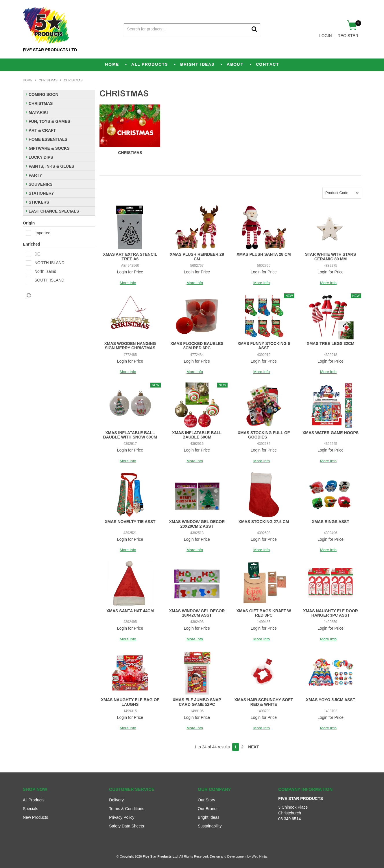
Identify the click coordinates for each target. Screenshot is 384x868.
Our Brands (208, 809)
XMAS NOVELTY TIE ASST (130, 522)
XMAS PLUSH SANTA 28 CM (264, 254)
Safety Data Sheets (127, 826)
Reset (28, 295)
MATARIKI (38, 112)
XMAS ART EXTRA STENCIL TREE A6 (130, 256)
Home (105, 65)
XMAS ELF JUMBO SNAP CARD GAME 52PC (197, 702)
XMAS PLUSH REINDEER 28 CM (197, 256)
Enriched (32, 244)
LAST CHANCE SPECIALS (54, 211)
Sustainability (210, 826)
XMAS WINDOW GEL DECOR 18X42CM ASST (197, 613)
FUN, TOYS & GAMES (49, 121)
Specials (31, 809)
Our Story (206, 800)
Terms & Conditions (127, 809)
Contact (274, 65)
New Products (35, 817)
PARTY (35, 175)
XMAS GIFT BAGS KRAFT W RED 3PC (264, 613)
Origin (29, 223)
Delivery (116, 800)
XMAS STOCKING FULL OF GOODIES (264, 435)
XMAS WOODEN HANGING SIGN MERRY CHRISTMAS (130, 346)
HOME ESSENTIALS (48, 139)
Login (326, 36)
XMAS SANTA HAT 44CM (130, 611)
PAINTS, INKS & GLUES (51, 166)
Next (253, 747)
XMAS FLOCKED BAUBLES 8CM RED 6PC (197, 346)
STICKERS (39, 202)
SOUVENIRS (40, 184)
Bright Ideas (198, 65)
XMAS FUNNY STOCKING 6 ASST (264, 346)
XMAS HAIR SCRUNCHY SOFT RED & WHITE (264, 702)
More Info (128, 283)
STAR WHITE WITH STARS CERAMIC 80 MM (331, 256)
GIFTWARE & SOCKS (49, 148)
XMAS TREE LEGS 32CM (331, 343)
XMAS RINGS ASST (330, 522)
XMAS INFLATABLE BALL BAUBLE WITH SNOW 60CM (130, 435)
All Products (146, 65)
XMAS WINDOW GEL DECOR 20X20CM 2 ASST (197, 524)
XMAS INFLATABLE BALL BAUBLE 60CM (197, 435)
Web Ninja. (260, 856)
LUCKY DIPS (41, 157)
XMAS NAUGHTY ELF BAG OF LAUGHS (130, 702)
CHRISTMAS (48, 80)
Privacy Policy (122, 817)
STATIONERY (41, 193)
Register (348, 36)
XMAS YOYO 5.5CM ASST (331, 700)
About (239, 65)
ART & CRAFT (42, 130)
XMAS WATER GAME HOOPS (331, 433)
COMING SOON (44, 94)
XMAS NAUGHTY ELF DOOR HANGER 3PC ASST (331, 613)
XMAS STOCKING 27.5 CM (264, 522)
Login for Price (130, 272)
